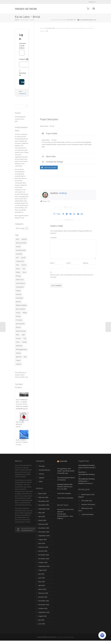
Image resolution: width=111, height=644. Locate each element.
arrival (62, 28)
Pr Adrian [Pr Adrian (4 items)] (19, 320)
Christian (42, 466)
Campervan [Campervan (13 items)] (20, 261)
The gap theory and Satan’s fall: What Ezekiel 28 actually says (66, 471)
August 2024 (43, 539)
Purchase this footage (55, 162)
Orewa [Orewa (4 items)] (18, 316)
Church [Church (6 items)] (24, 265)
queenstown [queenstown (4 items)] (20, 324)
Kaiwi (84, 28)
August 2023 (43, 570)
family (73, 28)
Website (86, 263)
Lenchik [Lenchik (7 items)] (19, 294)
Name (52, 263)
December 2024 (44, 528)
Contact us (92, 2)
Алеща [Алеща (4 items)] (18, 353)
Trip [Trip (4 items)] (25, 338)
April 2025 (42, 516)
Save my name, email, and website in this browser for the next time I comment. (72, 276)
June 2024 (42, 543)
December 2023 (44, 555)
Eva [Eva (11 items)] (24, 269)
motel (88, 28)
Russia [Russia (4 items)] (18, 327)
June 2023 (42, 578)
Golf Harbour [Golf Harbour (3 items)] (20, 283)
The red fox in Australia (65, 498)
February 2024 (43, 547)
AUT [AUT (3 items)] (17, 258)
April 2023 (42, 585)
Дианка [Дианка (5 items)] (19, 357)
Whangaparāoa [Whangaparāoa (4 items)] (21, 349)
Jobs (16, 121)
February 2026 (43, 497)
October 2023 (43, 562)
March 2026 (42, 493)
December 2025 (44, 501)
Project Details (52, 133)
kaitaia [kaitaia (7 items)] (18, 291)
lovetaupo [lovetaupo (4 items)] (19, 298)
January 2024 (43, 551)
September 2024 (44, 536)
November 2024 (44, 532)
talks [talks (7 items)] (18, 335)
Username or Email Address (22, 46)
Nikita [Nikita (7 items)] (25, 313)
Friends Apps (62, 514)
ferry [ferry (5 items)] (24, 272)
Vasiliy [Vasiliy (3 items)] (24, 342)
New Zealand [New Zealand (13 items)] (20, 309)
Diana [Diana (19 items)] (18, 269)
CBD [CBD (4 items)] (17, 265)
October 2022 (43, 608)
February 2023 (43, 593)
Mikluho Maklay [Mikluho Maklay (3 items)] (21, 305)
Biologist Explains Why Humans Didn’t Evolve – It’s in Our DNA (65, 487)
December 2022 (44, 601)
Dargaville (67, 28)
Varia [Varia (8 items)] (18, 342)
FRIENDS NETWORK (26, 9)
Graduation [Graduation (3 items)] (20, 287)
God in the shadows (64, 493)
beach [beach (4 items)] (23, 258)
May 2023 (42, 582)
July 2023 (41, 574)
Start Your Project (49, 167)
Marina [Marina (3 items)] (18, 302)
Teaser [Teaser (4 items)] (18, 338)
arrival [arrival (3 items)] (18, 247)
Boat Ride (82, 472)
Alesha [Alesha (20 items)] (24, 239)
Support (41, 478)
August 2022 (43, 616)
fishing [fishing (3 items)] (18, 276)
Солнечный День (87, 514)
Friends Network (20, 117)
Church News (63, 461)
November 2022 (44, 605)
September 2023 (44, 566)
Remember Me (23, 73)
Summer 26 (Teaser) (88, 504)
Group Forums (20, 119)
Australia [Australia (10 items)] (19, 254)
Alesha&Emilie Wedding (86, 474)
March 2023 (42, 589)
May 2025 (42, 513)
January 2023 (43, 597)
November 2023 (44, 559)
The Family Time (87, 501)
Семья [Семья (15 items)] (18, 360)
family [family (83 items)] (18, 272)
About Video (51, 156)
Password (22, 59)
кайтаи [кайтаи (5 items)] (19, 364)
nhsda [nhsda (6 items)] (18, 313)
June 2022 (42, 624)
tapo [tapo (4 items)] (23, 335)
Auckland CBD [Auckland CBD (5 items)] (21, 250)
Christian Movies (44, 470)
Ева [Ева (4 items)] (25, 357)
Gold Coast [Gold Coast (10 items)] (20, 280)
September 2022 (44, 612)
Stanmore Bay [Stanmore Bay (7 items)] (21, 331)
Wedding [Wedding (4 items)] (19, 346)
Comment (53, 238)
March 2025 (42, 520)
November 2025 (44, 505)
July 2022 (41, 620)
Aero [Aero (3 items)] (18, 239)
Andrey (63, 193)
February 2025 (43, 524)
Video (57, 28)
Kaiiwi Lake (79, 28)
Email (68, 263)
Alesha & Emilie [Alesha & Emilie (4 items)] (21, 243)
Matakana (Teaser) (85, 483)
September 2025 (44, 509)
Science (41, 474)
